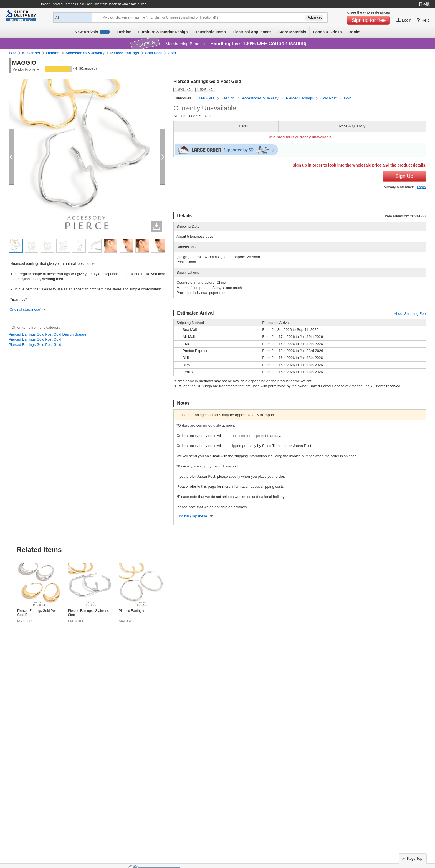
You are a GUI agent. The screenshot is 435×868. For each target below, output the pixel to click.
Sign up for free (369, 20)
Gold (172, 53)
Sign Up (404, 176)
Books (354, 32)
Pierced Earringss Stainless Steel (88, 613)
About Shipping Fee (410, 314)
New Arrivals (92, 32)
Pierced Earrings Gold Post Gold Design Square (47, 334)
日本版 (424, 4)
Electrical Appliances (252, 32)
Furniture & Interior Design (163, 32)
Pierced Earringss (132, 611)
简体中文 (185, 90)
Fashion (124, 32)
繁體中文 (207, 90)
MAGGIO (207, 98)
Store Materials (292, 32)
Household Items (210, 32)
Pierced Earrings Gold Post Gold (35, 339)
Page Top (415, 858)
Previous (9, 580)
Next (426, 580)
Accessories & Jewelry (85, 53)
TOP (12, 53)
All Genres (31, 53)
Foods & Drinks (327, 32)
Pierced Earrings (125, 53)
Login (421, 187)
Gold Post (153, 53)
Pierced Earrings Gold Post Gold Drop (37, 613)
